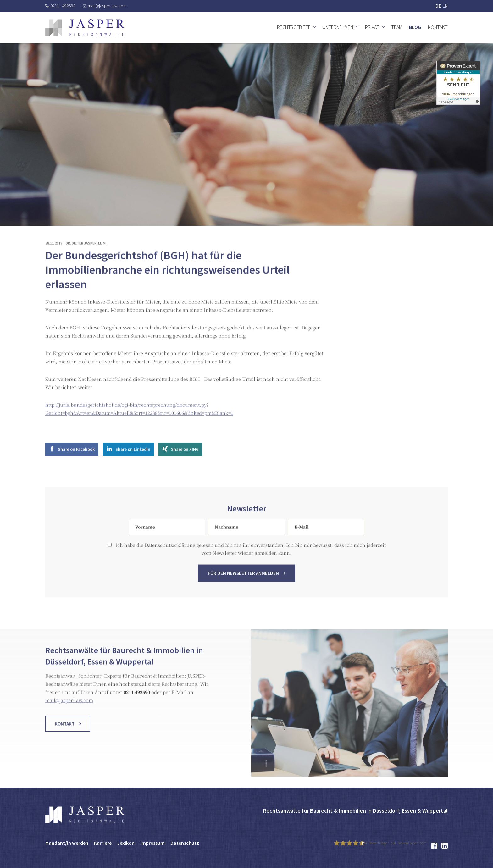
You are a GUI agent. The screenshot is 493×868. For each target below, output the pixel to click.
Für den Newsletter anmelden (243, 578)
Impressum (152, 843)
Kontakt (438, 27)
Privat (372, 27)
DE (438, 6)
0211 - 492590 (60, 6)
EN (445, 6)
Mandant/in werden (67, 843)
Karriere (103, 843)
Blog (415, 27)
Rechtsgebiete (294, 27)
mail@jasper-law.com (105, 6)
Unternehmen (338, 27)
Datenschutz (185, 843)
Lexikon (126, 843)
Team (397, 27)
